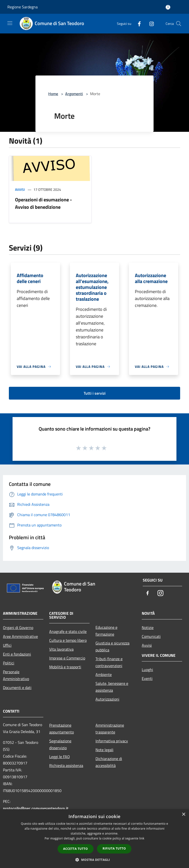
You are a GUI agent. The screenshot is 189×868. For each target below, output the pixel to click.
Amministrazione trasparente (110, 729)
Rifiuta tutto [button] (114, 848)
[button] (94, 860)
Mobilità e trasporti (65, 667)
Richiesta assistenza (66, 765)
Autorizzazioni (107, 699)
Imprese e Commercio (67, 658)
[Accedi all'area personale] (168, 7)
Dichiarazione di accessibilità (109, 762)
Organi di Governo (18, 628)
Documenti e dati (17, 688)
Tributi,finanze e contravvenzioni (109, 662)
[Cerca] (179, 24)
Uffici (7, 645)
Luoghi (147, 670)
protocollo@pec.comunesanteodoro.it (36, 808)
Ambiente (104, 674)
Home (53, 94)
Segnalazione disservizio (60, 744)
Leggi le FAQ (60, 757)
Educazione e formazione (106, 631)
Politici (9, 663)
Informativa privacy (112, 741)
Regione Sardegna (23, 7)
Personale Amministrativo (16, 675)
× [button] (183, 815)
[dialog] (94, 839)
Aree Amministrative (20, 636)
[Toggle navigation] (10, 23)
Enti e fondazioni (17, 654)
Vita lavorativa (61, 649)
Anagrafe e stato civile (68, 631)
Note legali (104, 750)
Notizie (148, 628)
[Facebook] (137, 23)
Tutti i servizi (95, 393)
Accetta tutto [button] (76, 849)
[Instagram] (150, 23)
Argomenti (74, 94)
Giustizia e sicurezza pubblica (112, 646)
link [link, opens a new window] (142, 838)
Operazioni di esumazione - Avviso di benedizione (43, 203)
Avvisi (20, 189)
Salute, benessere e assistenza (112, 687)
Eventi (147, 678)
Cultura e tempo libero (68, 640)
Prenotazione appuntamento (62, 729)
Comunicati (151, 636)
